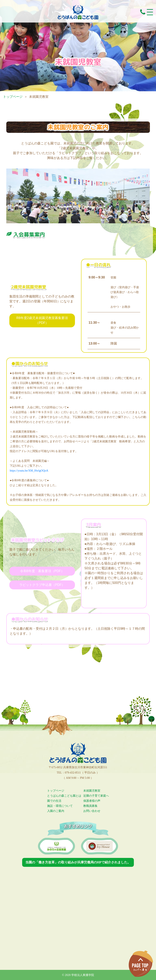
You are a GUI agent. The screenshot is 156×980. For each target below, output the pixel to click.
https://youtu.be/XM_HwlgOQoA (29, 471)
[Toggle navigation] (150, 12)
